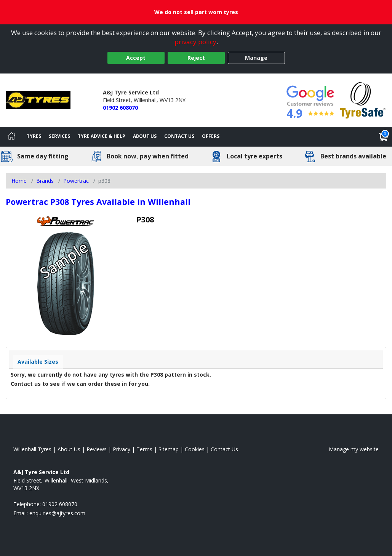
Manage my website (354, 449)
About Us (145, 136)
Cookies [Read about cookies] (195, 449)
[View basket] (384, 137)
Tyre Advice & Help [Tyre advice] (102, 136)
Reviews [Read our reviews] (97, 449)
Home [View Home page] (19, 181)
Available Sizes (38, 362)
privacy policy (195, 42)
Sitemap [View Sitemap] (169, 449)
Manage (256, 58)
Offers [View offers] (211, 136)
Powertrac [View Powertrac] (76, 181)
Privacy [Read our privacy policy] (122, 449)
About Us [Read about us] (69, 449)
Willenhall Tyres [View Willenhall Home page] (32, 449)
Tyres (34, 136)
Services (59, 136)
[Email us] (57, 513)
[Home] (11, 137)
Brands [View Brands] (45, 181)
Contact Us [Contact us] (179, 136)
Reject (196, 58)
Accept (136, 58)
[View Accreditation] (363, 100)
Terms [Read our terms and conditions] (144, 449)
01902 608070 (120, 108)
